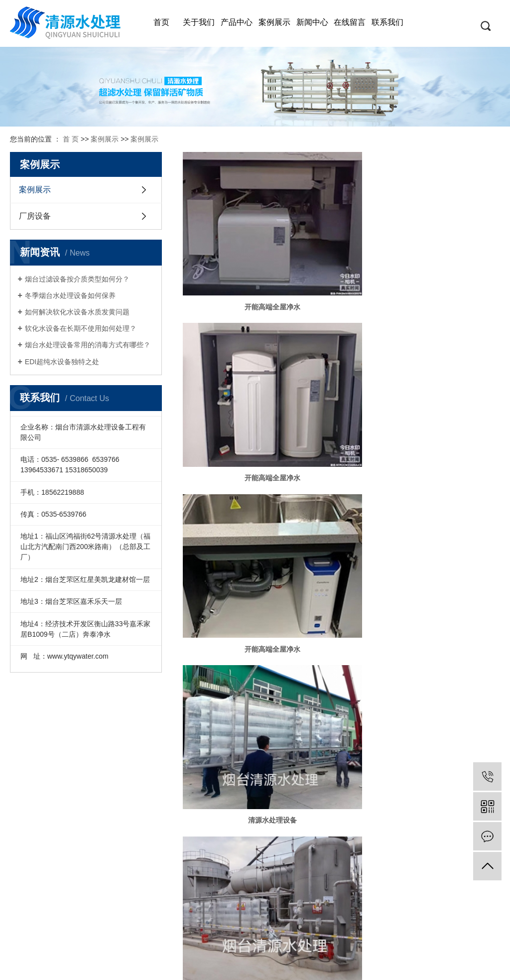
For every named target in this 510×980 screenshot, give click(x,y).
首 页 (71, 139)
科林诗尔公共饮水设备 (39, 866)
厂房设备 (35, 216)
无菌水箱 (449, 569)
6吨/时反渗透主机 (341, 461)
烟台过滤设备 (35, 746)
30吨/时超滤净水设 (449, 353)
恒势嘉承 (481, 952)
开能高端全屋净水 (233, 244)
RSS (260, 966)
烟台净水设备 (35, 734)
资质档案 (328, 952)
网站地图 (236, 966)
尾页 (455, 603)
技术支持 (105, 734)
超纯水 (233, 569)
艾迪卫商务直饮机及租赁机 (39, 842)
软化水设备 (32, 818)
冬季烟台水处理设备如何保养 (70, 295)
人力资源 (73, 746)
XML (279, 966)
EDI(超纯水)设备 (39, 794)
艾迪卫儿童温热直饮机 (39, 854)
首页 (161, 22)
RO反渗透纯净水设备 (39, 770)
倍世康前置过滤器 (39, 890)
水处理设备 (341, 353)
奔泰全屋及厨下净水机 (39, 830)
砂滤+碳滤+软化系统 (341, 569)
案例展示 (274, 22)
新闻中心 (312, 22)
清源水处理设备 (233, 353)
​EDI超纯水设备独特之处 (62, 362)
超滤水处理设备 (38, 806)
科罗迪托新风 (35, 878)
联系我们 (387, 22)
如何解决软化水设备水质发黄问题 (77, 312)
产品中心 (237, 22)
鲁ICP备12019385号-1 (280, 952)
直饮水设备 (32, 782)
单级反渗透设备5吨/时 (449, 461)
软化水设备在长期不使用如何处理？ (81, 328)
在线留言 (350, 22)
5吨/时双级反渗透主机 (234, 461)
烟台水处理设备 (38, 758)
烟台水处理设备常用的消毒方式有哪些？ (88, 345)
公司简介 (73, 734)
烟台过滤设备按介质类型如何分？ (77, 279)
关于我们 (199, 22)
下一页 (426, 603)
